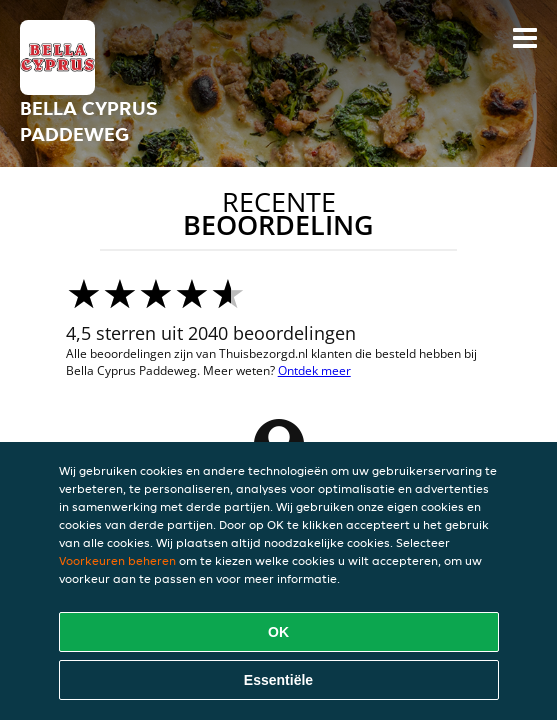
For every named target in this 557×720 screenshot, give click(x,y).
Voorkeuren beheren (117, 560)
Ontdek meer (314, 370)
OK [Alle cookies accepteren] (278, 632)
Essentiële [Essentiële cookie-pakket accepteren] (278, 680)
